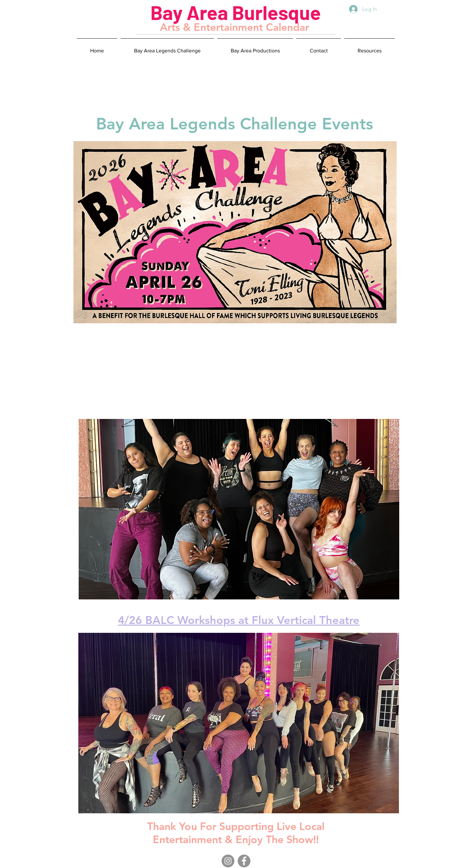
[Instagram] (228, 861)
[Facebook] (244, 861)
